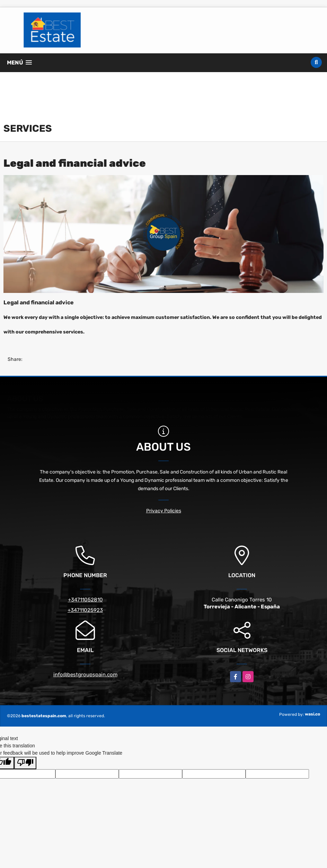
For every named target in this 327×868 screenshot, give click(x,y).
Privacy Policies (164, 511)
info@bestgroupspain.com (85, 675)
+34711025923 (85, 610)
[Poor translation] (25, 763)
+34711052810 (85, 600)
